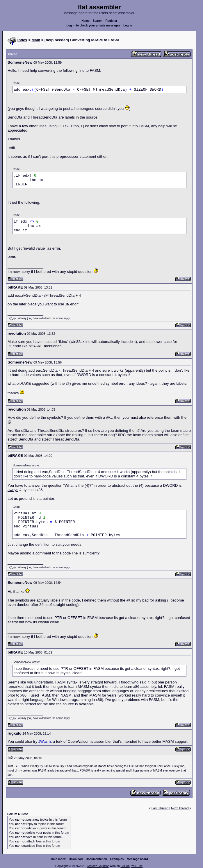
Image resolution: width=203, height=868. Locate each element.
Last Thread (160, 808)
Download (76, 859)
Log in (128, 25)
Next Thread (180, 808)
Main (36, 40)
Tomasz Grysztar (98, 866)
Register (111, 21)
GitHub (125, 866)
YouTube (137, 866)
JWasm (45, 741)
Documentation (96, 859)
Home (86, 21)
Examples (117, 859)
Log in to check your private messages (94, 25)
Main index (58, 859)
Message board (137, 859)
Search (98, 21)
